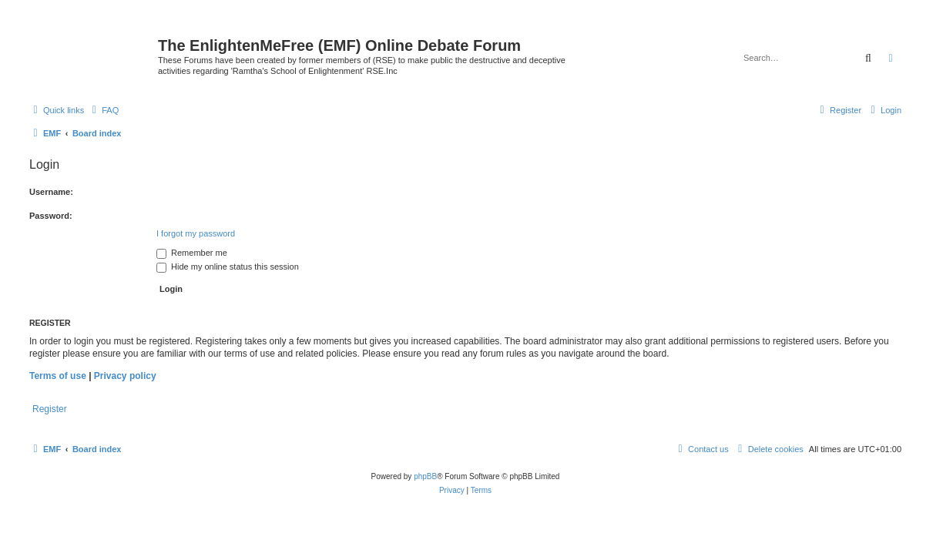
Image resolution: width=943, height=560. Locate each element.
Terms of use (58, 376)
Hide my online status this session (228, 267)
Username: (51, 192)
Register (50, 409)
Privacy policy (125, 376)
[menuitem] (103, 110)
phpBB (425, 476)
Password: (51, 216)
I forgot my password (196, 233)
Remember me (192, 253)
